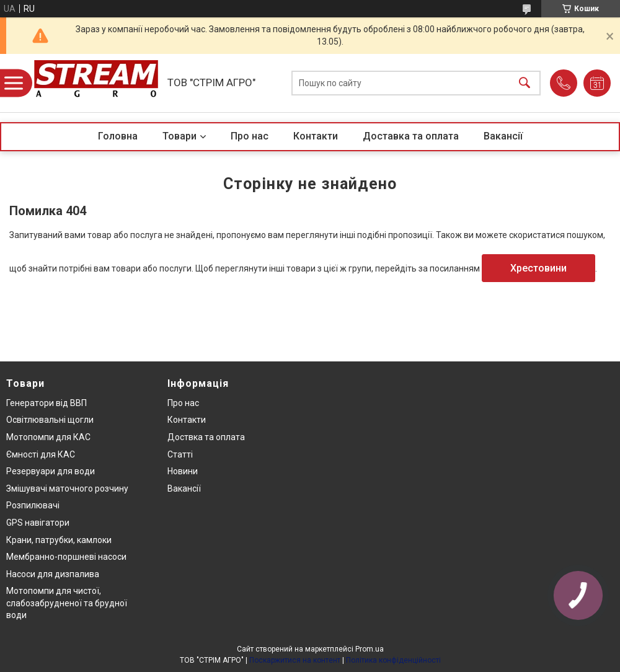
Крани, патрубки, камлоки (59, 540)
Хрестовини (538, 268)
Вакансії (503, 136)
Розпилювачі (33, 505)
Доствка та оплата (206, 437)
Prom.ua (370, 649)
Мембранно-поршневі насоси (66, 557)
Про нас (250, 136)
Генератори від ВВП (46, 403)
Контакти (316, 136)
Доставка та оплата (411, 136)
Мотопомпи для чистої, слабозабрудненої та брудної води (67, 603)
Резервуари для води (51, 471)
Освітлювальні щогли (50, 420)
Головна (118, 136)
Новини (183, 471)
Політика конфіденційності (393, 660)
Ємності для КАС (41, 454)
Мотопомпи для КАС (48, 437)
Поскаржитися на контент (295, 660)
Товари (179, 136)
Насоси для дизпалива (53, 574)
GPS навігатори (38, 523)
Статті (180, 454)
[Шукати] (525, 83)
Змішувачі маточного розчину (67, 489)
